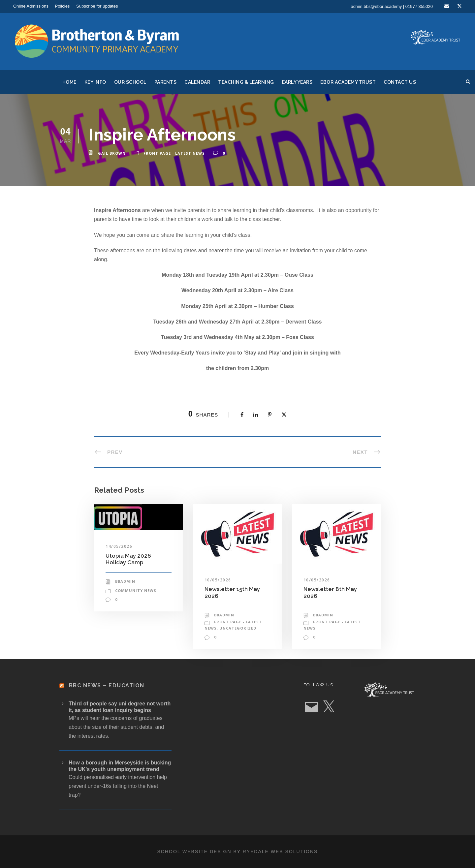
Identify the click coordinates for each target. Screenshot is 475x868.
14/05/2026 (119, 546)
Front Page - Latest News (174, 153)
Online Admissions (31, 6)
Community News (136, 590)
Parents (166, 82)
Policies (63, 6)
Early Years (297, 82)
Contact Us (400, 82)
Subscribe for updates (97, 6)
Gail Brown (112, 153)
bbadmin (125, 581)
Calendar (197, 82)
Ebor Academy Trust (348, 82)
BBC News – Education (107, 685)
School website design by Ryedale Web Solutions (238, 852)
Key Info (95, 82)
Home (69, 82)
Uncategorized (238, 628)
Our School (130, 82)
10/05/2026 (218, 580)
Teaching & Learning (246, 82)
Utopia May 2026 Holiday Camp (128, 559)
